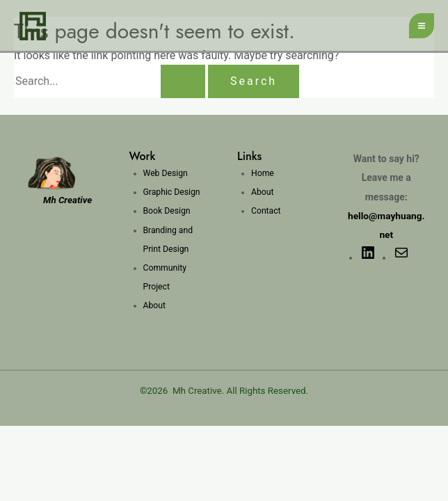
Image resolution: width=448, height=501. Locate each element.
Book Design (167, 211)
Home (262, 173)
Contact (266, 211)
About (154, 305)
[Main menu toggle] (422, 26)
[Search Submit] (183, 81)
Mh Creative (197, 391)
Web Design (165, 173)
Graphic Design (171, 192)
